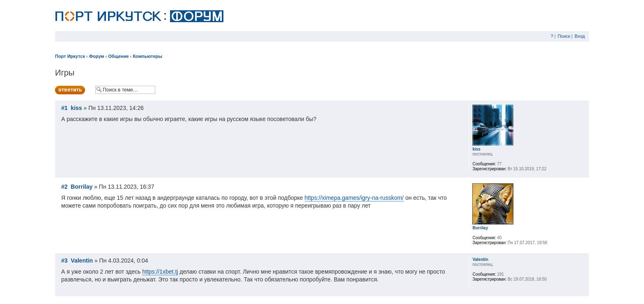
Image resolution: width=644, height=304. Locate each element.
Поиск (564, 36)
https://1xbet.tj (160, 272)
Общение (118, 56)
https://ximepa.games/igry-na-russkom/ (354, 198)
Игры (65, 73)
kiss (76, 108)
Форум (97, 56)
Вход (580, 36)
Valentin (82, 261)
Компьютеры (147, 56)
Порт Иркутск (70, 56)
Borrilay (82, 187)
